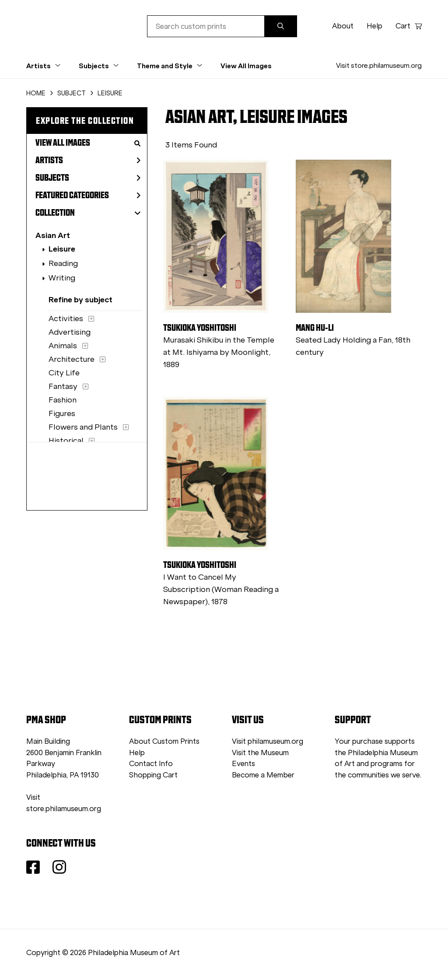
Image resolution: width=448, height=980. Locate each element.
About (343, 26)
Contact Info (151, 764)
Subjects (88, 178)
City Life (64, 373)
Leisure (62, 249)
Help (374, 26)
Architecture (72, 359)
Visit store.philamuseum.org (379, 65)
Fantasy (63, 386)
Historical (66, 441)
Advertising (70, 332)
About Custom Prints (164, 741)
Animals (63, 346)
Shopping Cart (153, 775)
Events (243, 764)
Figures (62, 413)
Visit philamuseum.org (268, 741)
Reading (63, 263)
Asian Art (53, 235)
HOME (36, 93)
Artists (88, 160)
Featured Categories (88, 195)
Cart (409, 26)
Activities (66, 318)
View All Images (246, 66)
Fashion (63, 400)
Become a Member (263, 775)
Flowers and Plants (83, 427)
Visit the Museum (260, 753)
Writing (62, 278)
